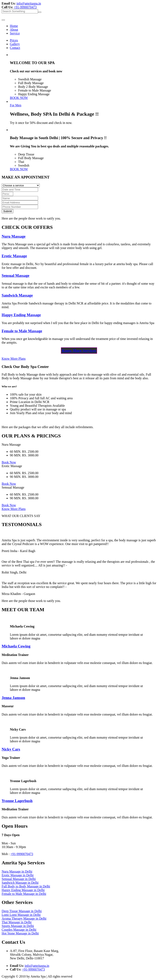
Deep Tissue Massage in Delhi (22, 911)
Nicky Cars (11, 749)
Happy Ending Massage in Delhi (23, 890)
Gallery (15, 44)
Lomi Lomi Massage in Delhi (21, 915)
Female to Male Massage (22, 331)
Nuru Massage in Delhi (17, 871)
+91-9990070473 (25, 7)
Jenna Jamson (13, 698)
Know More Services (79, 351)
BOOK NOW (19, 98)
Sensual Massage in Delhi (19, 879)
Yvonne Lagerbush (17, 801)
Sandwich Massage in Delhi (20, 883)
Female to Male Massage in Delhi (24, 894)
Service (15, 33)
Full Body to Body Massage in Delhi (26, 886)
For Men (16, 105)
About (14, 30)
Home (14, 26)
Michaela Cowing (16, 646)
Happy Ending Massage (21, 315)
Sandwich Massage (17, 295)
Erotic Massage (14, 256)
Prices (14, 40)
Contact (15, 48)
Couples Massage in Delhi (19, 930)
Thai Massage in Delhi (17, 922)
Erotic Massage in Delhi (18, 875)
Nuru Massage (14, 236)
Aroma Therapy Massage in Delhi (24, 918)
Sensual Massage (16, 276)
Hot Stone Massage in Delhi (20, 933)
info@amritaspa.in (29, 3)
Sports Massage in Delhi (18, 926)
